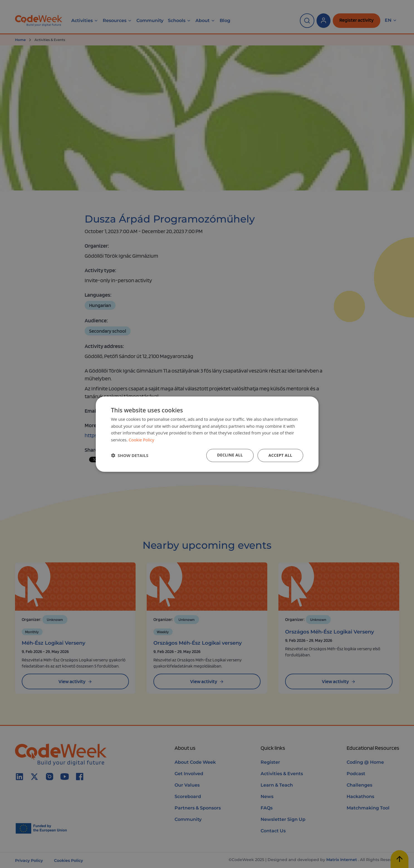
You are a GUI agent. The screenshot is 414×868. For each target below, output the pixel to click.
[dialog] (207, 434)
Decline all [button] (230, 455)
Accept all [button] (280, 455)
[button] (130, 455)
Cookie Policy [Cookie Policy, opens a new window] (141, 440)
